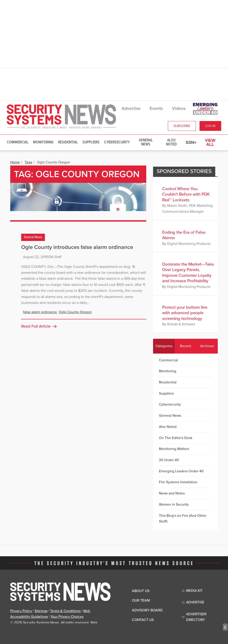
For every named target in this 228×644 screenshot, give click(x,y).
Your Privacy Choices (67, 617)
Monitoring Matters (174, 449)
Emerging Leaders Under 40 (181, 471)
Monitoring (43, 142)
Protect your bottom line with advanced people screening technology (185, 313)
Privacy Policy (21, 611)
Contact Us (143, 620)
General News (146, 142)
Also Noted (171, 142)
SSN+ (191, 142)
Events (156, 109)
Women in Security (174, 504)
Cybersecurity (117, 142)
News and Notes (172, 493)
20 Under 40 (169, 460)
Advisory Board (147, 610)
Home (15, 162)
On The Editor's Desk (176, 438)
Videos (179, 109)
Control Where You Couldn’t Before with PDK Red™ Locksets (186, 194)
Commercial (18, 142)
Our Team (141, 600)
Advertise (131, 109)
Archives (207, 346)
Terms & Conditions (65, 611)
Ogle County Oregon (75, 312)
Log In (210, 126)
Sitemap (41, 611)
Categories (164, 346)
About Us (141, 591)
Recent (186, 346)
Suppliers (91, 142)
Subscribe (182, 126)
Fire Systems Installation (178, 482)
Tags (28, 162)
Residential (68, 142)
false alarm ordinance (40, 312)
